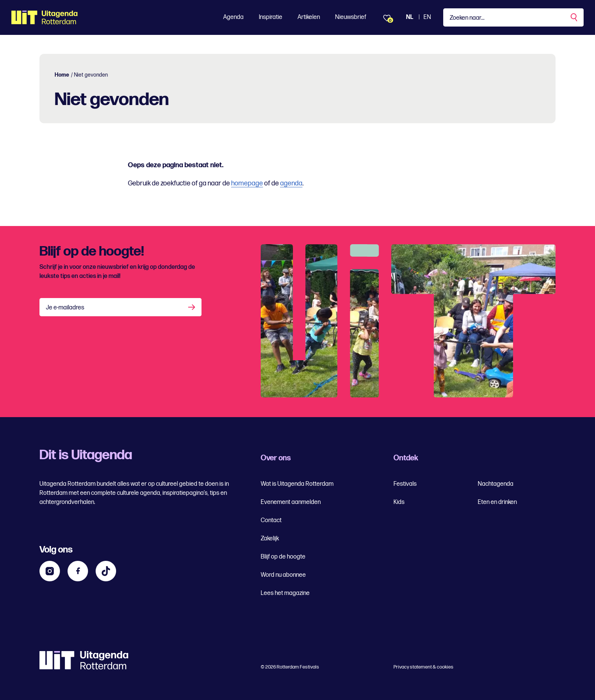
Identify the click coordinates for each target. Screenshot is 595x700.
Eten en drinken (497, 502)
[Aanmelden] (192, 307)
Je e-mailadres (65, 308)
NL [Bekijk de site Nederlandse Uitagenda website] (410, 17)
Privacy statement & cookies (423, 667)
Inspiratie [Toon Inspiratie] (271, 17)
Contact (271, 520)
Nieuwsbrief (351, 17)
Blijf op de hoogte (283, 557)
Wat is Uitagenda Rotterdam (297, 484)
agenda (291, 183)
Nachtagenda (496, 484)
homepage (247, 183)
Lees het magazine (285, 593)
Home (62, 75)
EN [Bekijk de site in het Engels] (427, 17)
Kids (399, 502)
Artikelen (309, 17)
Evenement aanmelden (291, 502)
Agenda (233, 17)
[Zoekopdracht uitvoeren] (575, 17)
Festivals (405, 484)
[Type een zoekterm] (513, 17)
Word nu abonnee (283, 575)
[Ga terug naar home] (45, 17)
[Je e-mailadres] (120, 307)
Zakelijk (270, 539)
